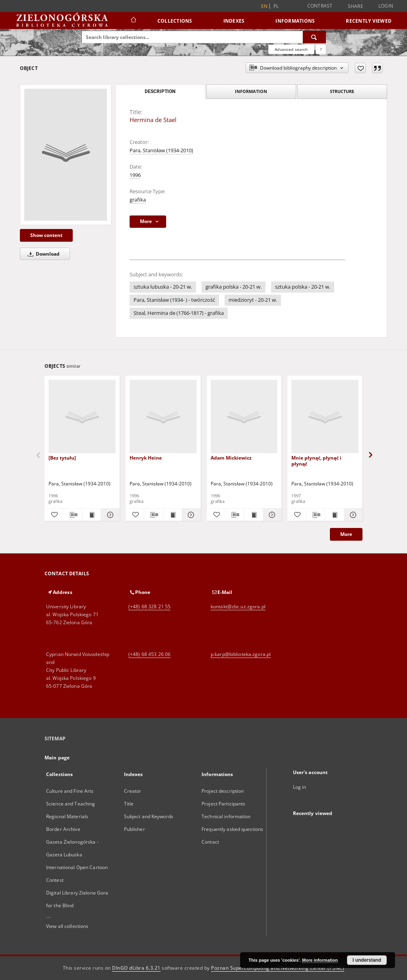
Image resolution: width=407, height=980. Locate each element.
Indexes (234, 21)
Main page (57, 758)
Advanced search (291, 49)
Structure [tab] (342, 91)
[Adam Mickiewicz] (244, 417)
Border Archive (63, 829)
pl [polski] (276, 6)
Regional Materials (67, 816)
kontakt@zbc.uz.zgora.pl (238, 606)
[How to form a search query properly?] (321, 49)
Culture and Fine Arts (70, 791)
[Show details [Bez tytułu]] (109, 515)
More (346, 534)
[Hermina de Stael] (66, 155)
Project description (223, 791)
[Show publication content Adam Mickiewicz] (253, 515)
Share (356, 6)
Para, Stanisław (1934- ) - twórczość (174, 300)
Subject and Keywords (149, 816)
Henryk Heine (146, 458)
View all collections (67, 926)
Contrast (320, 6)
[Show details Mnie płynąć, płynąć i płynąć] (352, 515)
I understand (367, 960)
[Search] (314, 37)
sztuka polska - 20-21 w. (303, 287)
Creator (133, 791)
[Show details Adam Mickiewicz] (271, 515)
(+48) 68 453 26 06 (149, 654)
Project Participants (223, 804)
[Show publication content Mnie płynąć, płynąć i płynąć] (334, 515)
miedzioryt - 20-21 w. (253, 300)
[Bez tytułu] (62, 458)
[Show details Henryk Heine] (190, 515)
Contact (210, 842)
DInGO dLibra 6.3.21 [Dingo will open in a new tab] (136, 968)
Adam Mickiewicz (231, 458)
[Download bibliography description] (72, 515)
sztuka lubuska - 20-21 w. (163, 287)
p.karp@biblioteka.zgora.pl (241, 654)
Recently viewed (369, 21)
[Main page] (133, 21)
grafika (138, 200)
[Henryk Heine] (163, 417)
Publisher (135, 829)
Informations (295, 21)
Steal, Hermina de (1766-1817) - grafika (179, 313)
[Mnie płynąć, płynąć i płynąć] (325, 417)
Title (129, 804)
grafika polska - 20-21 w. (234, 287)
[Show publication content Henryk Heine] (172, 515)
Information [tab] (251, 91)
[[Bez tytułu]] (82, 417)
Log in (300, 787)
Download (42, 254)
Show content (46, 235)
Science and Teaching (71, 804)
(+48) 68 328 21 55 (149, 606)
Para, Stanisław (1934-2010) (161, 150)
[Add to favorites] (360, 68)
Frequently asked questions (232, 829)
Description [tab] (160, 91)
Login (386, 6)
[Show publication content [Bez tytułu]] (91, 515)
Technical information (226, 816)
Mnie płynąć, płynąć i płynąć (316, 461)
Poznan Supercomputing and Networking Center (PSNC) (278, 968)
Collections (175, 21)
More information (320, 960)
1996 (135, 175)
